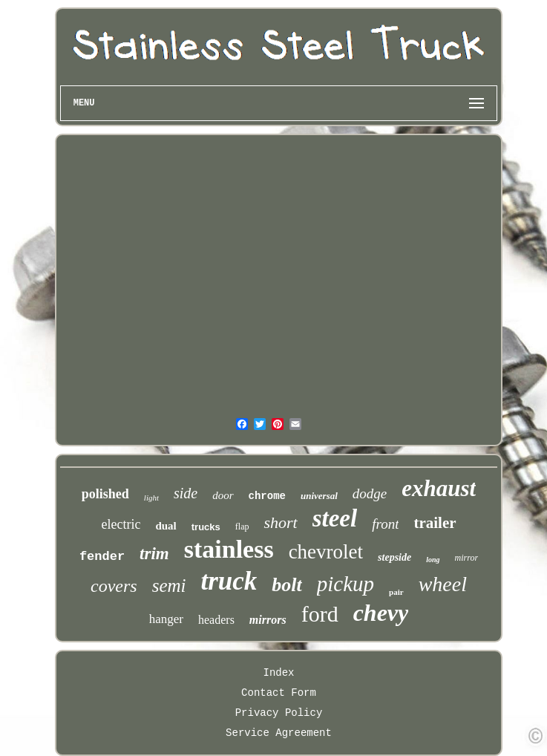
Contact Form (279, 693)
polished (105, 494)
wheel (443, 584)
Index (278, 673)
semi (169, 586)
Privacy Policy (279, 713)
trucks (206, 527)
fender (102, 557)
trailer (435, 523)
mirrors (268, 620)
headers (216, 620)
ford (320, 614)
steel (335, 518)
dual (166, 526)
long (433, 560)
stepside (394, 557)
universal (319, 496)
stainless (229, 549)
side (186, 493)
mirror (467, 558)
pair (396, 592)
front (385, 524)
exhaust (439, 488)
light (151, 498)
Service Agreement (279, 733)
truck (229, 581)
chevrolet (326, 552)
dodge (370, 493)
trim (154, 554)
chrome (267, 496)
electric (121, 524)
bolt (286, 585)
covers (114, 586)
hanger (166, 619)
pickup (345, 584)
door (223, 495)
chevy (381, 613)
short (280, 522)
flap (242, 527)
